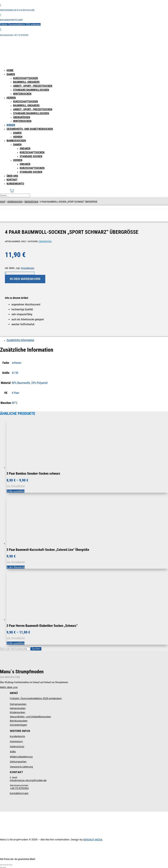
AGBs (13, 752)
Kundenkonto (15, 184)
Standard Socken (31, 156)
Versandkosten (27, 268)
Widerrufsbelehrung (21, 757)
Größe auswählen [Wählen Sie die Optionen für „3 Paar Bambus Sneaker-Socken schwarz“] (16, 491)
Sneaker (25, 148)
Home (10, 70)
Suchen (36, 649)
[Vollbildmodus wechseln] (4, 865)
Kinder (11, 125)
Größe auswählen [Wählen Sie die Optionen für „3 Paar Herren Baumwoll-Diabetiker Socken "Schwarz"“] (16, 643)
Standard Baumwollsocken (31, 90)
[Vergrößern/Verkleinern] (1, 865)
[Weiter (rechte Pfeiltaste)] (4, 868)
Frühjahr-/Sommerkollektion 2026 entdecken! (20, 24)
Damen (11, 74)
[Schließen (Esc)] (11, 865)
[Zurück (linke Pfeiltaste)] (1, 868)
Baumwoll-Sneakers (26, 82)
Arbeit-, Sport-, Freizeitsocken (33, 86)
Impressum (16, 741)
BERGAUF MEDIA (93, 840)
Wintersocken (22, 94)
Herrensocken (15, 202)
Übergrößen (22, 117)
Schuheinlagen (18, 725)
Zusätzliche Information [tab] (20, 340)
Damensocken (18, 704)
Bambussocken (16, 141)
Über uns (12, 176)
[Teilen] (8, 865)
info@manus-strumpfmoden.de (28, 780)
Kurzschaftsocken (26, 78)
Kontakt (12, 180)
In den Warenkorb (25, 279)
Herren (11, 98)
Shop (3, 202)
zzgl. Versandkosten (16, 486)
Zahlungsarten (18, 762)
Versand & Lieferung (21, 767)
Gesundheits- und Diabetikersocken (30, 129)
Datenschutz (17, 747)
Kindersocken (18, 712)
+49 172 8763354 (19, 788)
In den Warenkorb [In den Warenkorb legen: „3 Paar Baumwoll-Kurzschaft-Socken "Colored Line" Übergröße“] (16, 567)
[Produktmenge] (20, 273)
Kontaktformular (19, 793)
